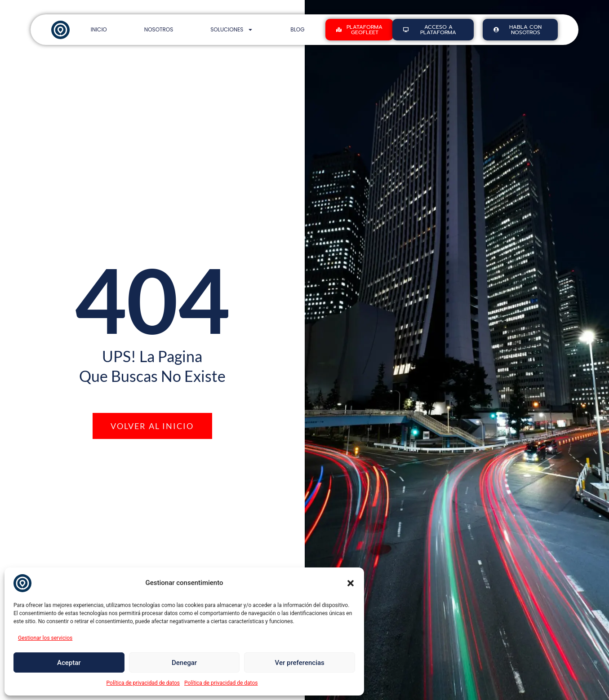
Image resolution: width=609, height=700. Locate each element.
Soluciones (232, 30)
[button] (351, 583)
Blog (297, 29)
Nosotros (159, 29)
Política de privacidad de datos (143, 683)
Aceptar (69, 663)
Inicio (99, 29)
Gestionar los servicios (45, 638)
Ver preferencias (300, 663)
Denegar (184, 663)
